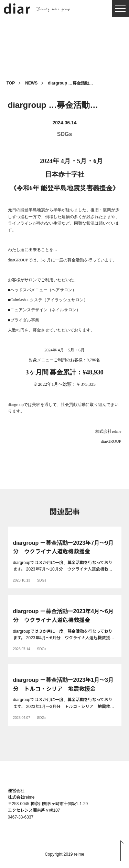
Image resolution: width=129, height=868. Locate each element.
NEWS (31, 83)
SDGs (65, 134)
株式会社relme (21, 797)
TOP (11, 83)
